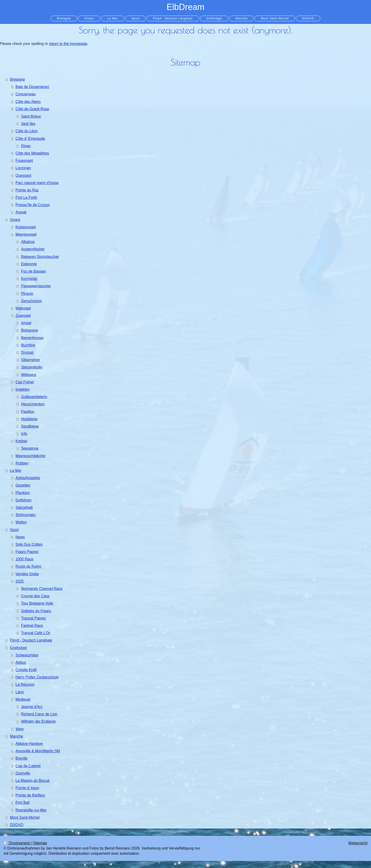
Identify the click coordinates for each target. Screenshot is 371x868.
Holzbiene (29, 419)
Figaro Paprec (27, 552)
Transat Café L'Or (36, 633)
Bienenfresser (32, 338)
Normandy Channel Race (42, 589)
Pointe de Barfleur (30, 795)
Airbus (21, 662)
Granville (23, 773)
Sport (14, 530)
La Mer (16, 471)
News (20, 537)
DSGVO (17, 825)
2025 (20, 581)
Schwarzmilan (27, 655)
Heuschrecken (33, 404)
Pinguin (27, 294)
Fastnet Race (32, 626)
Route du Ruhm (29, 566)
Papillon (28, 412)
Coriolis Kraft (26, 670)
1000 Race (24, 559)
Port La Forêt (26, 197)
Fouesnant (24, 161)
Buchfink (28, 345)
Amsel (26, 323)
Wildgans (29, 375)
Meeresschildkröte (31, 456)
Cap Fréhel (25, 382)
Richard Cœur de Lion (39, 714)
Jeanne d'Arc (32, 707)
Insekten (23, 389)
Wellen (21, 522)
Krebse (21, 441)
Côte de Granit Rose (32, 109)
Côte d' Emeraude (30, 139)
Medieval (23, 699)
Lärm (20, 692)
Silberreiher (31, 360)
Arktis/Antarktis (28, 478)
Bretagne (17, 79)
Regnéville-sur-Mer (31, 810)
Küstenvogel (26, 227)
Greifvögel (18, 648)
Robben (22, 463)
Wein (20, 729)
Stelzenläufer (32, 367)
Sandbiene (30, 426)
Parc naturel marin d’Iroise (37, 183)
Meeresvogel (26, 234)
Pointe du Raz (27, 190)
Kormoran (29, 279)
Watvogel (23, 308)
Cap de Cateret (28, 766)
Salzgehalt (24, 507)
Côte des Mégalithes (32, 153)
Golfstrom (24, 500)
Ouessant (24, 175)
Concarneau (26, 94)
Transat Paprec (34, 618)
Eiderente (29, 264)
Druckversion (18, 843)
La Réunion (25, 684)
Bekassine (30, 330)
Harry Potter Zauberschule (37, 677)
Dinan (26, 146)
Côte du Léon (27, 131)
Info (24, 434)
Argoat (21, 212)
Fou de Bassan (33, 271)
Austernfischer (33, 249)
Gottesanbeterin (34, 397)
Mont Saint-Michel (25, 817)
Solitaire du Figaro (36, 611)
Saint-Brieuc (31, 116)
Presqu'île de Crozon (33, 205)
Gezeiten (23, 485)
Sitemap (40, 843)
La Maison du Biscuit (33, 781)
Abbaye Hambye (29, 744)
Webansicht (358, 843)
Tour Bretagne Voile (37, 603)
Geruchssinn (31, 301)
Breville (22, 758)
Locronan (23, 168)
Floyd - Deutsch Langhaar (31, 640)
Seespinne (30, 448)
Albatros (28, 242)
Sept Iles (28, 124)
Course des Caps (35, 596)
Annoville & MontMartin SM (38, 751)
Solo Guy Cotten (29, 544)
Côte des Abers (28, 102)
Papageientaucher (36, 286)
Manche (16, 736)
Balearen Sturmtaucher (40, 257)
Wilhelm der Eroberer (38, 721)
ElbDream (185, 7)
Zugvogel (23, 316)
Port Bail (23, 803)
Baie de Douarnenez (32, 87)
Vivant (15, 220)
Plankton (23, 493)
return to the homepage (68, 44)
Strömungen (26, 515)
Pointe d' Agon (27, 788)
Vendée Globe (27, 574)
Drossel (27, 352)
